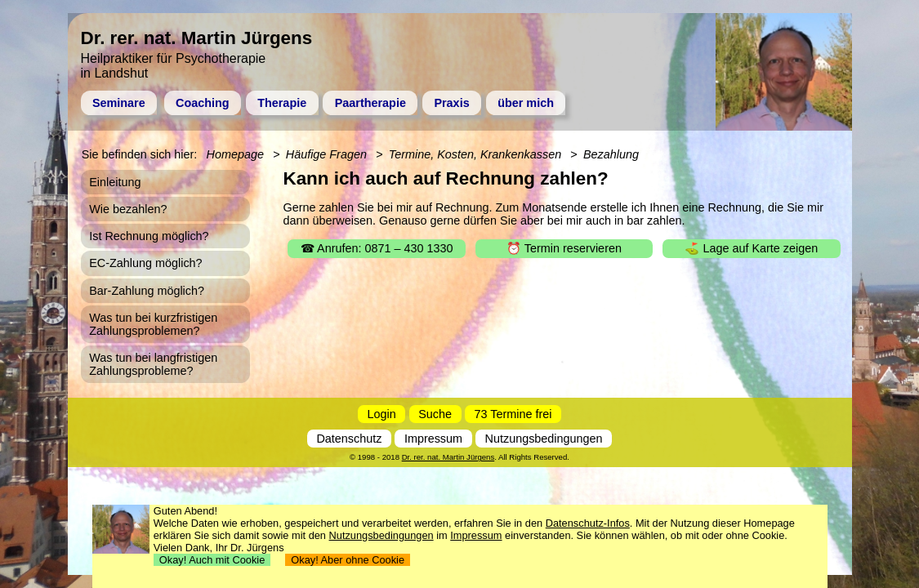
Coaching (203, 103)
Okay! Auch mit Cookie (212, 560)
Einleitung (115, 182)
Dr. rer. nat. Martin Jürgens (448, 457)
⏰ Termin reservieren (564, 248)
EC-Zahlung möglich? (145, 263)
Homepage (235, 154)
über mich (526, 103)
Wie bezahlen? (128, 209)
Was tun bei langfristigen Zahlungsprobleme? (153, 364)
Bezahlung (611, 154)
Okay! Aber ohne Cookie (348, 560)
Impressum (433, 439)
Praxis (451, 103)
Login (382, 414)
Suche (435, 414)
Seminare (119, 103)
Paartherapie (370, 103)
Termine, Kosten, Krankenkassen (475, 154)
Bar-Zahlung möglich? (147, 291)
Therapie (282, 103)
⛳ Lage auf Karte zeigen (751, 248)
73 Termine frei (513, 414)
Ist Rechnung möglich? (149, 236)
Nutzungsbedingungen (544, 439)
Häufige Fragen (326, 154)
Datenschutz (349, 439)
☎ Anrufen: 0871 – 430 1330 (377, 248)
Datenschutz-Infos (588, 523)
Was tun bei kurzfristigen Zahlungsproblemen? (153, 324)
